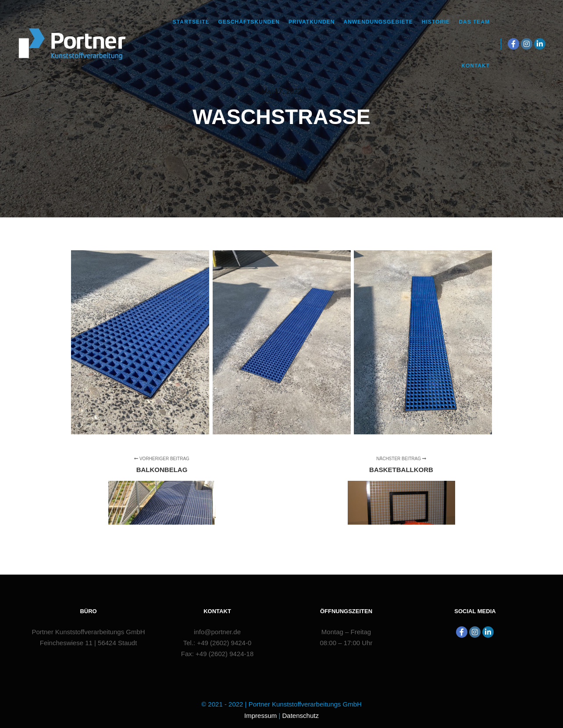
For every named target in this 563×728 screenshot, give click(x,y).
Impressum (260, 716)
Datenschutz (301, 716)
